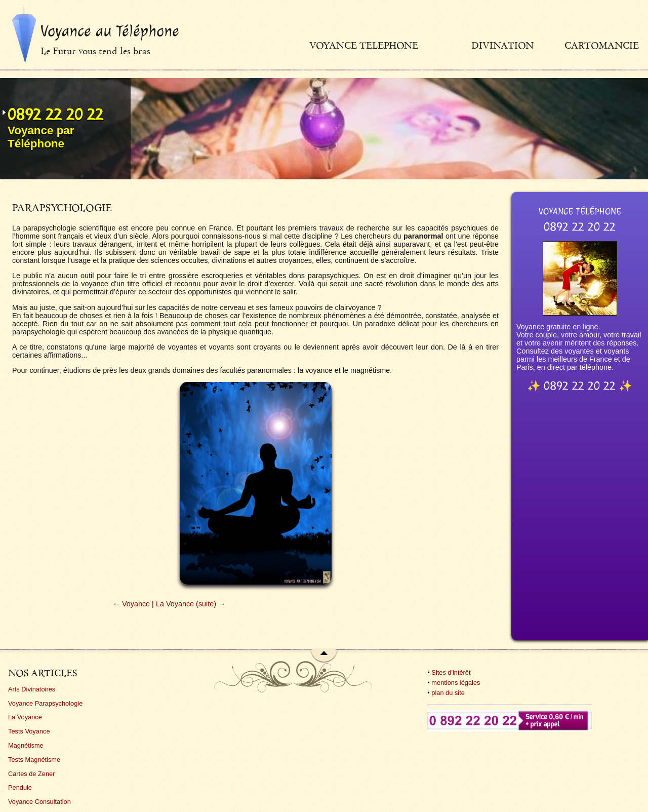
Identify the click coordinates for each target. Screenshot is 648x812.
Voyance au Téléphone (110, 31)
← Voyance (132, 604)
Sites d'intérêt (451, 672)
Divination (502, 45)
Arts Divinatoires (32, 689)
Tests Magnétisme (34, 760)
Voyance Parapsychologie (45, 703)
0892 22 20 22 (55, 114)
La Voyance (25, 717)
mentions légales (456, 683)
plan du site (448, 693)
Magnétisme (26, 745)
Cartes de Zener (31, 774)
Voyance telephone (364, 45)
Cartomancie (602, 45)
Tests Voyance (29, 731)
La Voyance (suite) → (191, 604)
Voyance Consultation (39, 802)
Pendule (20, 787)
